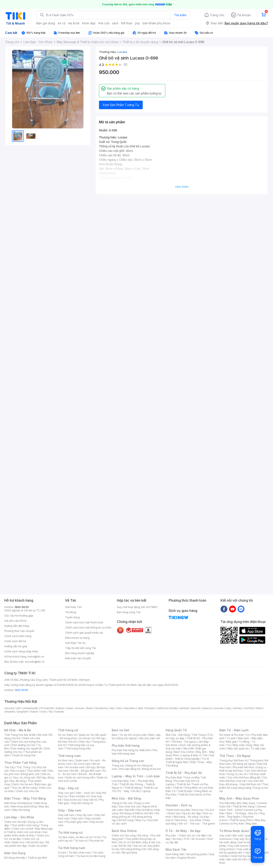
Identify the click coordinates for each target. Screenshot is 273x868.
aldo (141, 708)
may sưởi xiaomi (238, 846)
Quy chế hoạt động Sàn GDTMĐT (137, 607)
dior (19, 708)
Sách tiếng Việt (175, 854)
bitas (259, 708)
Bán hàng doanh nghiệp (80, 653)
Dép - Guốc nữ (85, 793)
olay (228, 708)
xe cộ (62, 23)
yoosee (219, 708)
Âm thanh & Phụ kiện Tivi (234, 735)
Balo (115, 735)
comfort (249, 708)
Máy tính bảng (21, 810)
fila (51, 712)
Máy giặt (231, 742)
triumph (150, 708)
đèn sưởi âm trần (237, 859)
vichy (43, 712)
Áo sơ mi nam (82, 764)
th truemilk (47, 708)
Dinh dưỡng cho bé (23, 745)
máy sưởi (225, 835)
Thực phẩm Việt (36, 771)
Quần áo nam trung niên (80, 777)
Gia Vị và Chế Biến (130, 842)
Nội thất (130, 810)
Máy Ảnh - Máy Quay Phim (239, 798)
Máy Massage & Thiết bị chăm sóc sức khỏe (29, 830)
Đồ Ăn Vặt (125, 846)
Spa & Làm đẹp (192, 813)
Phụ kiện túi (97, 841)
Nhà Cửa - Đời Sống (126, 798)
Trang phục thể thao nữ (233, 760)
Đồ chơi (42, 735)
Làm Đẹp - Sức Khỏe (19, 817)
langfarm (23, 712)
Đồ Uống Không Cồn (134, 849)
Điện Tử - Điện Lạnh (234, 730)
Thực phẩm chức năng (25, 825)
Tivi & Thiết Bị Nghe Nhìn (187, 760)
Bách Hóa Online (124, 831)
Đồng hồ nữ (133, 766)
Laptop (146, 791)
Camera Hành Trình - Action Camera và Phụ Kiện (243, 810)
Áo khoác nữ (87, 738)
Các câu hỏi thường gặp (19, 616)
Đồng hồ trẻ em (152, 769)
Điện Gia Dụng (15, 853)
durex (90, 708)
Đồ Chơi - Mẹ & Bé (18, 730)
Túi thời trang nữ (70, 832)
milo (119, 708)
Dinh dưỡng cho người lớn (27, 748)
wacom (196, 708)
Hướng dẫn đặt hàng (17, 626)
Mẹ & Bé (189, 748)
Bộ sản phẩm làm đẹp (27, 844)
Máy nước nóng (242, 745)
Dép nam (77, 818)
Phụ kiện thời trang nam (135, 752)
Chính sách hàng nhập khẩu (21, 651)
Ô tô (187, 839)
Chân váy (84, 742)
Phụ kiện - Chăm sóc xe (180, 835)
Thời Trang (198, 735)
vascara (9, 708)
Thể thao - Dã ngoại (183, 742)
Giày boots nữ (72, 800)
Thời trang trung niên (78, 748)
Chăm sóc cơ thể (23, 829)
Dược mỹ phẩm (38, 846)
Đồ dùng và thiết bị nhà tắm (137, 813)
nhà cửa (104, 23)
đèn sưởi (238, 835)
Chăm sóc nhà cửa (27, 791)
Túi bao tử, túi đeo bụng (91, 856)
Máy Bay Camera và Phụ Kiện (242, 822)
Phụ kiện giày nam (77, 822)
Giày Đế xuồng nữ (82, 803)
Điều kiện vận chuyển (78, 658)
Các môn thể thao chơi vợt (243, 779)
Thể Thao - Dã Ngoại (235, 756)
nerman (184, 708)
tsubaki (59, 712)
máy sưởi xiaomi (247, 849)
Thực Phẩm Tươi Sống (20, 763)
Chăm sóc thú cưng (124, 835)
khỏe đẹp (89, 23)
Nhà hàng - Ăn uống (186, 817)
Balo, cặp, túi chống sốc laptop (136, 737)
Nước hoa (18, 842)
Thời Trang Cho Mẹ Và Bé (20, 735)
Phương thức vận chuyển (19, 631)
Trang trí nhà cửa (122, 803)
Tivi (228, 745)
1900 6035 (21, 690)
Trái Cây (9, 767)
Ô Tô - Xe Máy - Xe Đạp (183, 831)
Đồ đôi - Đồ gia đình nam (86, 771)
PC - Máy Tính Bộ (129, 791)
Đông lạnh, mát (30, 774)
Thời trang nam (69, 756)
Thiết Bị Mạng (133, 788)
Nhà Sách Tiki (176, 850)
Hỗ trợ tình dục (35, 842)
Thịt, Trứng (23, 767)
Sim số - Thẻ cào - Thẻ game (197, 824)
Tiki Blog (71, 612)
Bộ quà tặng (130, 853)
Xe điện (202, 835)
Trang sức (118, 766)
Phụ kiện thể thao (243, 767)
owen (70, 708)
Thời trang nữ (68, 730)
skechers (130, 708)
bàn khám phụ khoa (156, 23)
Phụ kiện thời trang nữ (125, 750)
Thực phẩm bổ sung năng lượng (244, 786)
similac (237, 708)
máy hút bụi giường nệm (242, 851)
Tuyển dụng (72, 617)
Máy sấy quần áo (238, 748)
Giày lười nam (66, 815)
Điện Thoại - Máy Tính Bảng (25, 798)
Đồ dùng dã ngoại (244, 764)
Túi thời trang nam (72, 848)
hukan (34, 712)
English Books (187, 858)
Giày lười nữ (90, 800)
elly (112, 708)
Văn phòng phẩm (197, 854)
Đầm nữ (72, 735)
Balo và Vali (121, 730)
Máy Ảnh (251, 824)
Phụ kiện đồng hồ (130, 769)
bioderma (102, 708)
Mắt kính (145, 750)
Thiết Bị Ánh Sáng (243, 806)
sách (115, 23)
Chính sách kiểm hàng (18, 636)
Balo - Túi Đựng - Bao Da (242, 813)
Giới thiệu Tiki (73, 607)
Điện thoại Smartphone (18, 803)
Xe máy (177, 839)
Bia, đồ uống (18, 781)
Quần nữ (84, 735)
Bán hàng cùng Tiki (129, 612)
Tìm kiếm (180, 15)
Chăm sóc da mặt (15, 822)
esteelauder (31, 708)
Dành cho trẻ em (23, 784)
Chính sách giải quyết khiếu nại (84, 633)
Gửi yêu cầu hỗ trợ (15, 621)
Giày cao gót (66, 793)
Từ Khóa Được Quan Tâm (238, 831)
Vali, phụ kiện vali (150, 738)
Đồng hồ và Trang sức (128, 761)
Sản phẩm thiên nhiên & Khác (26, 834)
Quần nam (82, 760)
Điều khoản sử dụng (77, 638)
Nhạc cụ (140, 820)
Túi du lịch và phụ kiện (133, 735)
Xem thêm (182, 187)
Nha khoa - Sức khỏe (188, 820)
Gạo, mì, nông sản (24, 777)
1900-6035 (22, 607)
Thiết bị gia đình (37, 858)
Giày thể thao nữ (250, 784)
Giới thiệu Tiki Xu (75, 643)
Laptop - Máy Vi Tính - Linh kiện (136, 776)
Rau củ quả (18, 771)
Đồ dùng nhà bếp (15, 858)
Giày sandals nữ (79, 796)
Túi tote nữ (81, 841)
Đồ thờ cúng (126, 820)
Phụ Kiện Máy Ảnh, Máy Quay (237, 803)
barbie (60, 708)
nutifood (162, 708)
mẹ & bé (74, 23)
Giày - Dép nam (70, 810)
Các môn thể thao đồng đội (244, 777)
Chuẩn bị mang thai (24, 755)
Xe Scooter (198, 839)
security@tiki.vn (35, 662)
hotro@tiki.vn (36, 657)
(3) (126, 65)
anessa (207, 708)
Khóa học (198, 810)
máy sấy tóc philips (246, 839)
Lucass (122, 52)
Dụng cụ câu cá (237, 774)
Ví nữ (97, 837)
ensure (80, 708)
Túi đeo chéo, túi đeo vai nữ (75, 837)
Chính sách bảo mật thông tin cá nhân (88, 628)
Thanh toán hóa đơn (178, 810)
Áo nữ (62, 735)
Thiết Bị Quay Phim (241, 820)
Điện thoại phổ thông (24, 806)
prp (137, 23)
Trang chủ (217, 15)
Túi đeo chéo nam (80, 853)
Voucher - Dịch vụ (179, 805)
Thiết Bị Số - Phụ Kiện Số (184, 773)
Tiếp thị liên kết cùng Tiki (81, 648)
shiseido (10, 712)
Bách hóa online (184, 752)
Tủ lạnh (231, 738)
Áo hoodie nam (75, 767)
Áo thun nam (66, 760)
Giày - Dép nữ (68, 788)
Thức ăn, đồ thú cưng (24, 788)
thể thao (127, 23)
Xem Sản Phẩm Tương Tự (121, 105)
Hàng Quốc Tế (176, 730)
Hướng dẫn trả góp (16, 646)
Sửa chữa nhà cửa (130, 806)
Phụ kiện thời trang (126, 745)
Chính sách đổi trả (15, 641)
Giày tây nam (85, 815)
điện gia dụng (45, 23)
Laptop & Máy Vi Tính (194, 755)
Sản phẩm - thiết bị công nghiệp (190, 757)
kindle (174, 708)
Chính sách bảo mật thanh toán (84, 622)
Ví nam (62, 853)
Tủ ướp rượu (258, 748)
